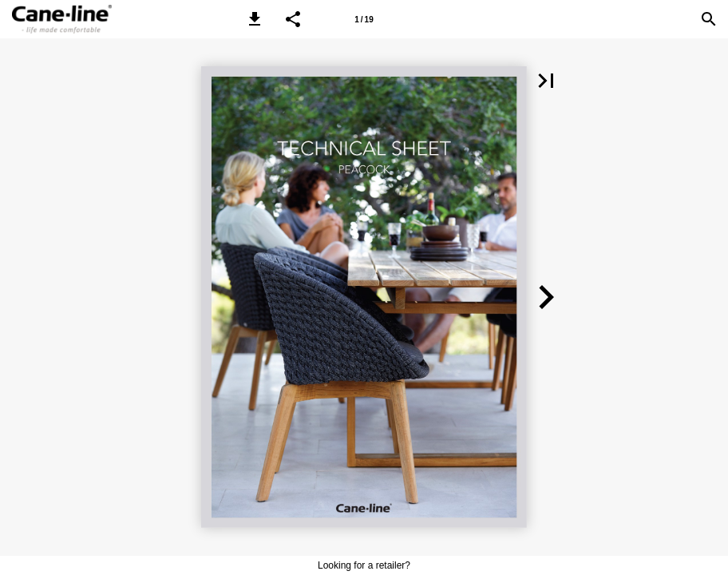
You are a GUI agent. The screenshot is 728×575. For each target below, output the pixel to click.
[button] (255, 19)
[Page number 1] (364, 19)
